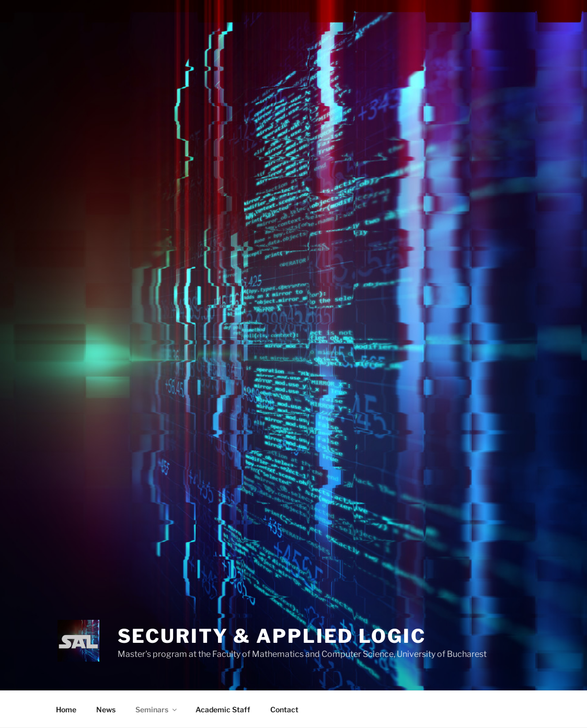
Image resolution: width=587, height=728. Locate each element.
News (106, 709)
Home (66, 709)
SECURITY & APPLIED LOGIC (272, 636)
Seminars (157, 709)
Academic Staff (223, 709)
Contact (284, 709)
